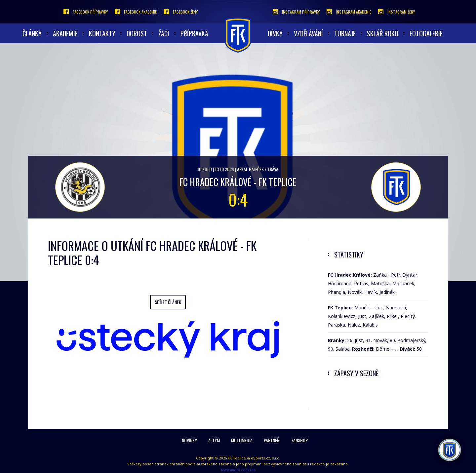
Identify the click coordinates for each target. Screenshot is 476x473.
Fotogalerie (426, 33)
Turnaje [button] (345, 33)
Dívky (275, 33)
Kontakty (102, 33)
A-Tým (214, 440)
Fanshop (300, 440)
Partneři (272, 440)
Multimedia (242, 440)
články (32, 33)
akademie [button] (65, 33)
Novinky (189, 440)
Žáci (164, 33)
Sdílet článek (168, 302)
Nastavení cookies (238, 470)
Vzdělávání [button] (308, 33)
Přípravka (194, 33)
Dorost (137, 33)
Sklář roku (383, 33)
